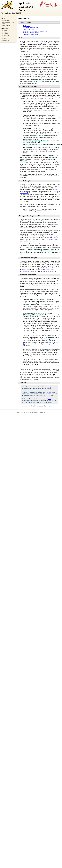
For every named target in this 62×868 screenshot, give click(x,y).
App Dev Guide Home (8, 22)
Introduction (6, 32)
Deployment (6, 35)
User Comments (7, 25)
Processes (5, 39)
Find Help (49, 392)
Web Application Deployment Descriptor (35, 31)
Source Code (6, 37)
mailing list (51, 394)
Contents (5, 30)
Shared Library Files (29, 29)
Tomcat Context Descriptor (31, 33)
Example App (6, 40)
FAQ (4, 24)
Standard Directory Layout (31, 28)
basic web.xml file (51, 238)
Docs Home (6, 21)
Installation (5, 34)
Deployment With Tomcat (31, 34)
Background (27, 26)
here (50, 399)
